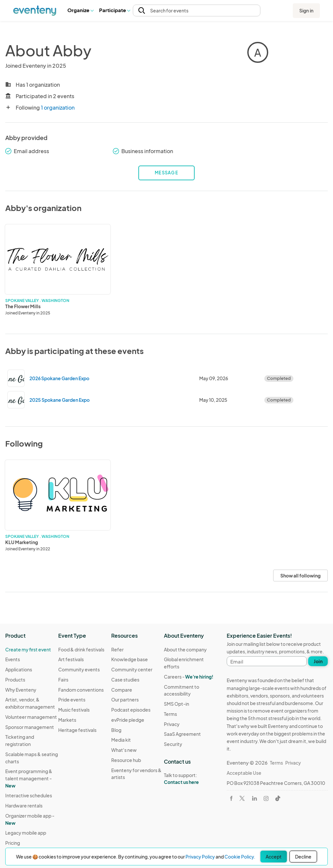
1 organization (58, 107)
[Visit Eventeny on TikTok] (278, 798)
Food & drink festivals (81, 649)
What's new (124, 750)
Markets (67, 720)
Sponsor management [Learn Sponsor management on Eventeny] (30, 727)
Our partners (125, 700)
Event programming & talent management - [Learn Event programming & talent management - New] (29, 778)
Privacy (172, 724)
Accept (274, 857)
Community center (132, 669)
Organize (80, 10)
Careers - (189, 677)
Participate (114, 10)
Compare (122, 690)
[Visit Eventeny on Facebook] (231, 798)
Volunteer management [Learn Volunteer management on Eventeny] (31, 717)
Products (15, 680)
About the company (185, 649)
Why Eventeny (21, 690)
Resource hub (126, 760)
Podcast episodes (131, 710)
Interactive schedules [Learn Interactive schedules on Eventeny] (29, 795)
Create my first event (28, 649)
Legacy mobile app (26, 833)
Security (173, 744)
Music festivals (74, 710)
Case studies (125, 680)
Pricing (13, 843)
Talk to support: (190, 779)
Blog (116, 730)
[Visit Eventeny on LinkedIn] (254, 798)
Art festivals (71, 659)
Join (318, 661)
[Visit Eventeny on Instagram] (266, 798)
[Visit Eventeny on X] (242, 798)
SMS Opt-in (176, 704)
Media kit (121, 740)
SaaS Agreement (182, 734)
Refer (117, 649)
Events (13, 659)
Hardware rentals (24, 806)
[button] (80, 10)
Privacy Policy (200, 857)
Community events (79, 669)
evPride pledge (128, 720)
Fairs (63, 680)
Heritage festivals (77, 730)
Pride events (72, 700)
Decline (303, 857)
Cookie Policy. (240, 857)
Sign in (306, 10)
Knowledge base (130, 659)
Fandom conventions (81, 690)
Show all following (300, 576)
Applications (19, 669)
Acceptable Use (244, 773)
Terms (170, 714)
